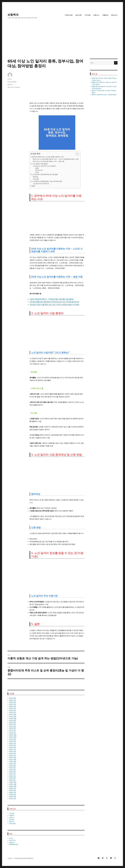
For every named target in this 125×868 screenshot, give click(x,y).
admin (10, 79)
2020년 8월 (12, 790)
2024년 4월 (12, 706)
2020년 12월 (13, 782)
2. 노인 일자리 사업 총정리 (39, 164)
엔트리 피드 (12, 840)
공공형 (37, 168)
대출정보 (105, 15)
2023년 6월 (12, 727)
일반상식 (114, 15)
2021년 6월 (12, 770)
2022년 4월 (12, 749)
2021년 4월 (12, 774)
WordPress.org (14, 844)
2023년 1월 (12, 733)
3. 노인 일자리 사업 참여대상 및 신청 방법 (44, 174)
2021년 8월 (12, 766)
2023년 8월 (12, 723)
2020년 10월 (13, 786)
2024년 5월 (12, 704)
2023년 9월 (12, 721)
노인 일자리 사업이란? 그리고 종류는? (44, 166)
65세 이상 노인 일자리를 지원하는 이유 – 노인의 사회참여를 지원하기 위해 (56, 159)
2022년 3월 (12, 751)
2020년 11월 (13, 784)
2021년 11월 (13, 760)
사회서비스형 (39, 170)
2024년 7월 (12, 700)
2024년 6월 (12, 702)
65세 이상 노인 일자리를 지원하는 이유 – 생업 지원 (48, 161)
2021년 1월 (12, 780)
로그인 (11, 838)
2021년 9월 (12, 764)
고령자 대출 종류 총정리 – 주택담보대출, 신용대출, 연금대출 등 (52, 299)
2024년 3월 (12, 708)
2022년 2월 (12, 753)
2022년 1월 (12, 756)
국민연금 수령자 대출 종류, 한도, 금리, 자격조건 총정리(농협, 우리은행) (54, 304)
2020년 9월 (12, 788)
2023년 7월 (12, 725)
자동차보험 (69, 15)
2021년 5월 (12, 772)
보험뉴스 (96, 15)
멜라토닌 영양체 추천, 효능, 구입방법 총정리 (104, 95)
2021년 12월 (13, 758)
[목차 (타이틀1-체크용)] (77, 154)
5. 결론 (33, 186)
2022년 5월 (12, 747)
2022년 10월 (13, 737)
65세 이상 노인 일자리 (14, 87)
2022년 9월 (12, 739)
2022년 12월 (13, 735)
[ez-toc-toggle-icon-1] (76, 154)
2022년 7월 (12, 743)
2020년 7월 (12, 792)
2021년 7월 (12, 768)
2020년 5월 (12, 797)
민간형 (37, 172)
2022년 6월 (12, 745)
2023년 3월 (12, 731)
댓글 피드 (12, 842)
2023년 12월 (13, 715)
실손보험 (78, 15)
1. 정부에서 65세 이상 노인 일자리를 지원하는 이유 (47, 157)
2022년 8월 (12, 741)
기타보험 (87, 15)
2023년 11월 (13, 717)
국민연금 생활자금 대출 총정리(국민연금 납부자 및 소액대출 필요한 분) (54, 302)
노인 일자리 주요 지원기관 (41, 184)
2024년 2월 (12, 710)
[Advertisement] (62, 44)
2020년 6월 (12, 794)
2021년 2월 (12, 778)
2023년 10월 (13, 719)
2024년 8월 (12, 698)
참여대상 (36, 177)
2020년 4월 (12, 799)
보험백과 (13, 15)
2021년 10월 (13, 762)
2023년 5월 (12, 729)
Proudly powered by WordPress (24, 858)
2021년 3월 (12, 776)
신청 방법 (36, 179)
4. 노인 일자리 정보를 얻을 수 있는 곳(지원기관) (46, 181)
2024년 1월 (12, 712)
